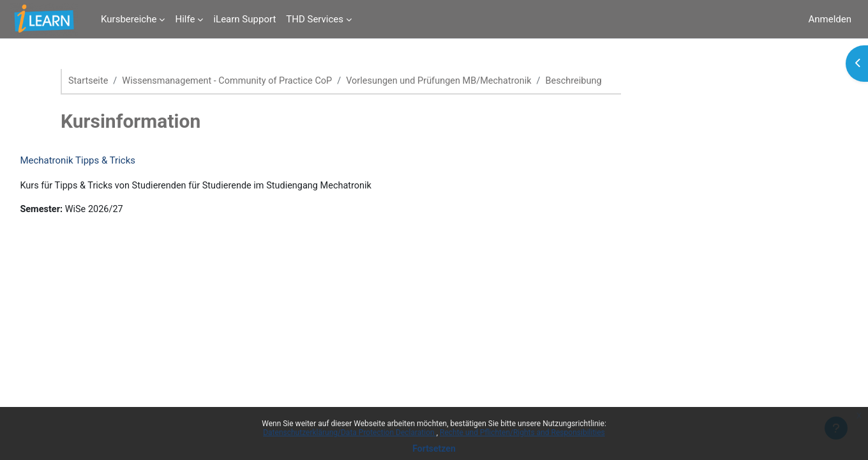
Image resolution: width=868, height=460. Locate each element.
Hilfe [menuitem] (185, 19)
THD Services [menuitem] (315, 19)
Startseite (89, 81)
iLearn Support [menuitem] (244, 19)
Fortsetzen (434, 448)
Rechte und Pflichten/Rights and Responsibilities (522, 433)
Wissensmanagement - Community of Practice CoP (233, 81)
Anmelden (830, 19)
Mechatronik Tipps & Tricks (106, 161)
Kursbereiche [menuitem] (129, 19)
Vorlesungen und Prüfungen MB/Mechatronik (452, 81)
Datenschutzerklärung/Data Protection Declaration (349, 433)
